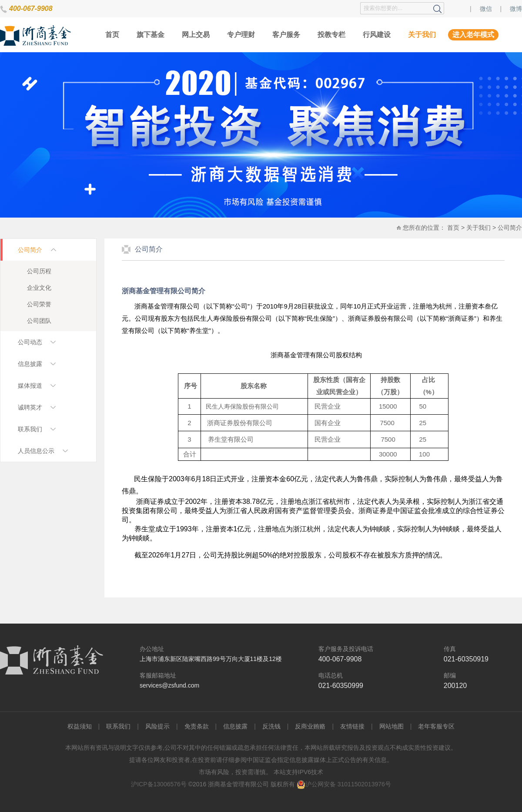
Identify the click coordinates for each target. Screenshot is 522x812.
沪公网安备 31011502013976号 (344, 784)
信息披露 (235, 726)
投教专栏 (331, 35)
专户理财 (241, 35)
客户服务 (286, 35)
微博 (516, 9)
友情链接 (352, 726)
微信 (486, 9)
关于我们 (422, 35)
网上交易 (196, 35)
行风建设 (377, 35)
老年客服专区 (436, 726)
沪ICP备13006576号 (159, 784)
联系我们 (118, 726)
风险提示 (157, 726)
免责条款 (197, 726)
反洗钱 (271, 726)
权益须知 (80, 726)
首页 (112, 35)
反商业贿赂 (310, 726)
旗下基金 (151, 35)
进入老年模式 (473, 35)
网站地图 (391, 726)
